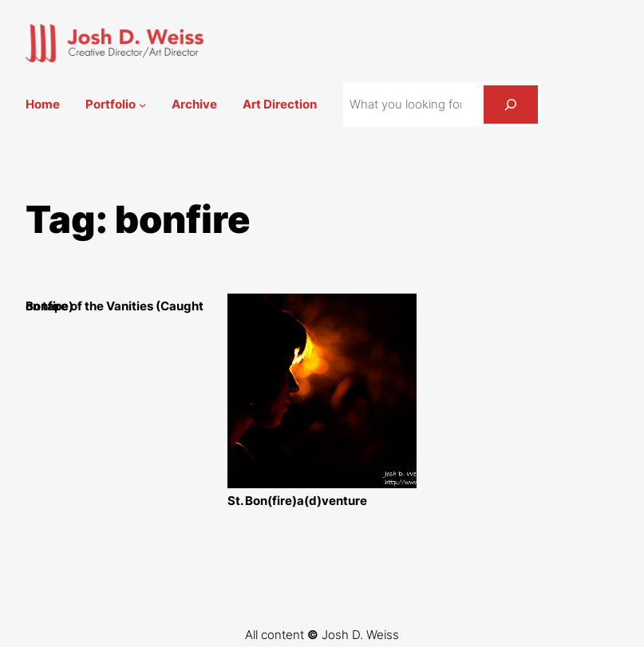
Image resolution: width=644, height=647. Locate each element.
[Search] (511, 105)
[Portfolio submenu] (142, 105)
